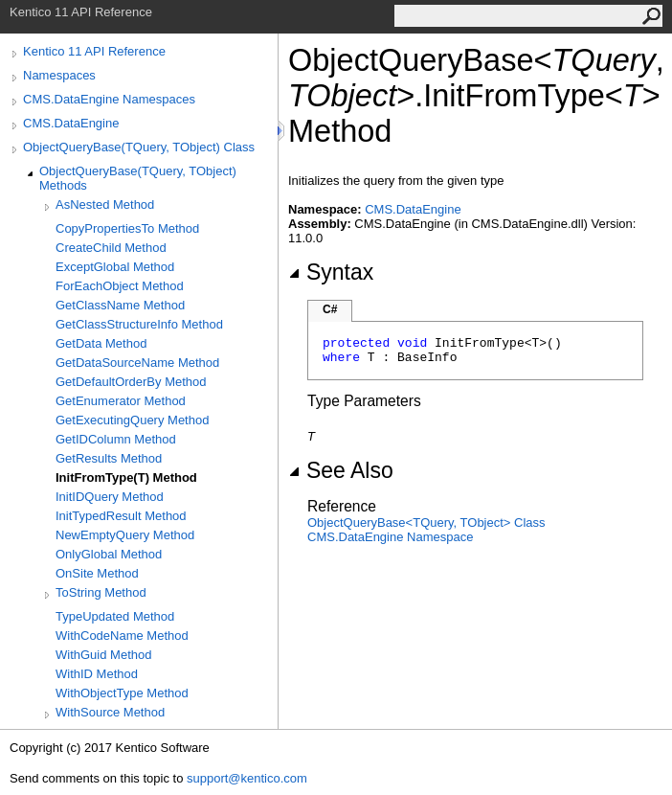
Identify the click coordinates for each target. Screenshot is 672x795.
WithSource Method (110, 712)
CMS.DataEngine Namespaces (109, 99)
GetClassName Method (120, 305)
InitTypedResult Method (121, 516)
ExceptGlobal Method (115, 267)
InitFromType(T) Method (126, 477)
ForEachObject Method (120, 286)
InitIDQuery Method (110, 497)
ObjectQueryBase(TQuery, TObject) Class (139, 147)
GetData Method (101, 343)
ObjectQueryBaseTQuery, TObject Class (426, 522)
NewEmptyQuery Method (125, 535)
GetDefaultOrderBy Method (131, 382)
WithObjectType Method (122, 693)
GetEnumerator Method (121, 401)
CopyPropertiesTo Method (127, 228)
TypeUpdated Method (115, 616)
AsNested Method (105, 204)
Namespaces (59, 75)
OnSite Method (97, 573)
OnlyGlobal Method (109, 554)
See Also (341, 470)
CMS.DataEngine (71, 123)
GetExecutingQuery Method (132, 420)
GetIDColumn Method (116, 439)
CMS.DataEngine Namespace (390, 537)
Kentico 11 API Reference (94, 51)
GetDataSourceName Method (137, 363)
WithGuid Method (103, 655)
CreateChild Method (111, 248)
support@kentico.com (247, 778)
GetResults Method (109, 458)
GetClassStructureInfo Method (139, 324)
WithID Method (97, 674)
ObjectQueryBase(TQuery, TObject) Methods (138, 178)
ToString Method (101, 592)
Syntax (331, 272)
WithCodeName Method (122, 636)
